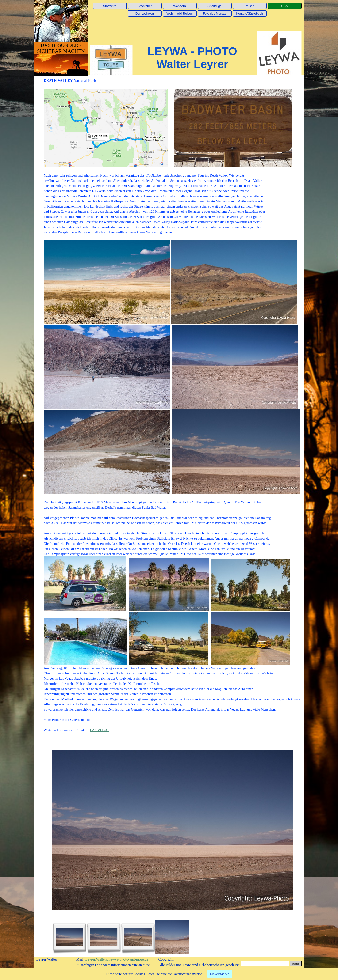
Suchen (296, 964)
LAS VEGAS (100, 730)
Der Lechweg (145, 13)
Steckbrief (144, 6)
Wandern (180, 6)
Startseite (110, 6)
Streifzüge (215, 6)
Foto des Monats (214, 13)
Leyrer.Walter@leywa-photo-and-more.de (117, 959)
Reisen (250, 6)
